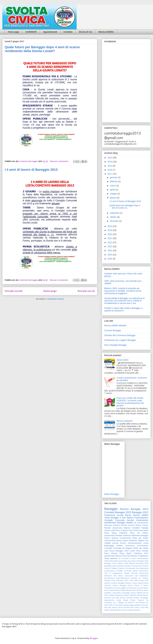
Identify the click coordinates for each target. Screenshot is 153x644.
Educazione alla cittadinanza (136, 576)
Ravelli (140, 595)
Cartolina (127, 566)
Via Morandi (140, 602)
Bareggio (111, 509)
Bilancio (127, 528)
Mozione (140, 590)
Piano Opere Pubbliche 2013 (134, 553)
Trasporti (141, 600)
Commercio (130, 546)
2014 (110, 162)
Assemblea (123, 561)
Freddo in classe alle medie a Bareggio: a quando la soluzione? (123, 309)
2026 (110, 259)
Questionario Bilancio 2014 (115, 556)
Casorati (134, 566)
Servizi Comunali (126, 598)
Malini (124, 590)
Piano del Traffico (139, 533)
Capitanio (120, 566)
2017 (110, 174)
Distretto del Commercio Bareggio (120, 335)
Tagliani (141, 541)
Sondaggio (144, 598)
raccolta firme (129, 607)
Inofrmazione (132, 588)
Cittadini (114, 568)
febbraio (114, 181)
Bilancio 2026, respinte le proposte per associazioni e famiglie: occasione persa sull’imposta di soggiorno (123, 291)
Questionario (110, 536)
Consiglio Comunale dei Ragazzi (118, 548)
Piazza (133, 593)
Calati (114, 566)
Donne (121, 576)
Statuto (126, 600)
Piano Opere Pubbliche (116, 533)
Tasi (147, 541)
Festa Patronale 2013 (120, 580)
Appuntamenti (50, 32)
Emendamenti (109, 578)
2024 (110, 250)
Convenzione (143, 571)
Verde (107, 558)
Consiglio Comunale (114, 520)
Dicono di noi (85, 32)
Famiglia (145, 528)
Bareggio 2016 (143, 561)
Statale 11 (131, 523)
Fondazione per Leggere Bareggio (120, 340)
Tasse (107, 518)
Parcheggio (126, 593)
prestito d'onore (119, 543)
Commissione (143, 546)
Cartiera (120, 546)
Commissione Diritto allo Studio (134, 538)
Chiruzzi (145, 566)
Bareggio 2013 (140, 512)
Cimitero (107, 568)
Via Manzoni (130, 602)
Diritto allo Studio (141, 548)
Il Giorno (145, 585)
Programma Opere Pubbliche (126, 595)
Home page (13, 32)
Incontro (131, 525)
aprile (113, 190)
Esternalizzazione (123, 578)
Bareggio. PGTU (111, 563)
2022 (110, 242)
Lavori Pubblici (143, 588)
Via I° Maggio (118, 602)
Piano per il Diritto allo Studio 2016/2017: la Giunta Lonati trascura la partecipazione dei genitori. (130, 402)
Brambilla (108, 566)
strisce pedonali (127, 610)
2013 (110, 158)
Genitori (130, 520)
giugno (113, 198)
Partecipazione (141, 518)
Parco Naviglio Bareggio (115, 345)
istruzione (145, 605)
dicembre (114, 221)
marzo (113, 186)
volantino (137, 610)
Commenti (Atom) (55, 299)
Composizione (110, 571)
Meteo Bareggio (112, 494)
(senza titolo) (123, 360)
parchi (120, 607)
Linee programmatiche (113, 590)
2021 (110, 238)
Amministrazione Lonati (138, 543)
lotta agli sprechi (111, 607)
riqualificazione (115, 610)
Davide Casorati (131, 573)
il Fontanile (118, 605)
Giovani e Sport (131, 583)
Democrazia (144, 573)
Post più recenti (14, 291)
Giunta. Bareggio (119, 585)
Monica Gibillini (106, 32)
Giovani (124, 525)
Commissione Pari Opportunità (137, 568)
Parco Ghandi (111, 553)
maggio (114, 194)
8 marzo (133, 558)
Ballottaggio (109, 546)
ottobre (113, 217)
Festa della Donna (137, 580)
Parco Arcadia (142, 551)
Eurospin (134, 578)
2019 (110, 230)
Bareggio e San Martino (122, 518)
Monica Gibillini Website (115, 325)
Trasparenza (143, 556)
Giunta (140, 583)
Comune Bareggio (113, 330)
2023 (110, 246)
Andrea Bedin (113, 561)
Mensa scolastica (125, 421)
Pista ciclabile (109, 595)
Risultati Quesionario (113, 528)
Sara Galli (115, 598)
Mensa (128, 515)
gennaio (114, 177)
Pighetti (139, 593)
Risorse (145, 595)
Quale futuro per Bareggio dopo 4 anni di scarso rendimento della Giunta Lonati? (42, 49)
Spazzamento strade (113, 600)
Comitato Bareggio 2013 (118, 512)
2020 (110, 234)
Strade (133, 600)
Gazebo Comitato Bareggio (114, 583)
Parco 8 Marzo (122, 530)
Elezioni (117, 525)
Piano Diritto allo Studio (139, 530)
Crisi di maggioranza (113, 573)
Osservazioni (142, 520)
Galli (147, 580)
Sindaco (137, 598)
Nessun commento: (60, 161)
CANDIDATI (31, 32)
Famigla (107, 580)
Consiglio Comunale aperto (127, 571)
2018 (110, 226)
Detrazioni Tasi (110, 576)
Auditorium (127, 536)
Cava (140, 566)
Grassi (130, 585)
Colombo (121, 568)
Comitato (68, 32)
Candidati (136, 528)
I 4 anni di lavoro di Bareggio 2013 (31, 170)
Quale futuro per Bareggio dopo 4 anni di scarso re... (125, 207)
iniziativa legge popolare (132, 605)
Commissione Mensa (113, 541)
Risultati (119, 536)
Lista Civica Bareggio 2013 (116, 551)
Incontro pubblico (120, 588)
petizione (114, 558)
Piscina (146, 593)
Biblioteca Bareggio (140, 536)
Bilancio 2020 (123, 563)
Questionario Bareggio (115, 523)
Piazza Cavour (142, 525)
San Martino (132, 556)
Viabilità (108, 543)
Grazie (137, 585)
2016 (110, 170)
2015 (110, 166)
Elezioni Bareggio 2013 (134, 509)
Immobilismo (109, 588)
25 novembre (124, 558)
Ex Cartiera (144, 578)
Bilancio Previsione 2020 (139, 563)
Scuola (120, 515)
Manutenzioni (131, 590)
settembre (115, 213)
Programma (110, 515)
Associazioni (132, 561)
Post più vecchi (86, 291)
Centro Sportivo (111, 538)
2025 (110, 255)
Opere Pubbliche (130, 541)
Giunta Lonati (110, 530)
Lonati (132, 551)
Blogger (94, 638)
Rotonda (107, 598)
